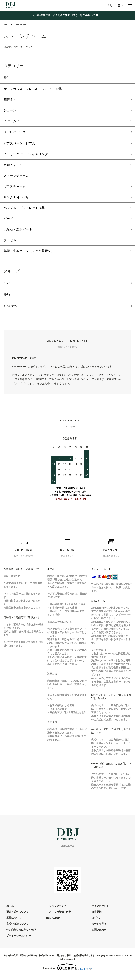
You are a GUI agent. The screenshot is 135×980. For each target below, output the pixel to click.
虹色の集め (11, 310)
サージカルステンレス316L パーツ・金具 (33, 90)
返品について (11, 923)
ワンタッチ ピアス (17, 134)
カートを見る (96, 929)
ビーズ (8, 221)
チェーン (10, 111)
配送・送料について (15, 917)
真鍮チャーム (13, 167)
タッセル (10, 242)
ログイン (94, 923)
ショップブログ (55, 911)
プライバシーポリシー (16, 940)
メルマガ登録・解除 (57, 917)
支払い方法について (15, 929)
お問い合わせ (96, 934)
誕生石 (8, 298)
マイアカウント (97, 911)
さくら (8, 285)
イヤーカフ (11, 122)
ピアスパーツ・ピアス (19, 145)
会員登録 (94, 917)
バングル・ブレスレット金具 (24, 210)
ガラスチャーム (15, 188)
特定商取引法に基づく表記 (18, 934)
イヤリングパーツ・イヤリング (26, 156)
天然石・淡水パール (18, 231)
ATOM (57, 923)
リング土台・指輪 (16, 199)
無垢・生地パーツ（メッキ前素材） (29, 253)
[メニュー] (130, 5)
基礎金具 (10, 101)
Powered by (67, 972)
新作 (7, 78)
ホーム (7, 24)
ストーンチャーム (23, 24)
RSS (49, 923)
